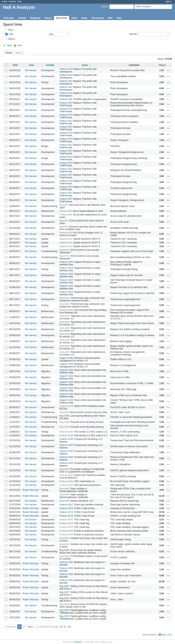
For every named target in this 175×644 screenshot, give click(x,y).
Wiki (110, 18)
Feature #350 (66, 562)
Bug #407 (64, 586)
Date (11, 34)
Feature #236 (66, 310)
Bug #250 (64, 469)
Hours (162, 65)
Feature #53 (66, 103)
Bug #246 (64, 422)
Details (9, 53)
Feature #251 (66, 475)
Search (105, 7)
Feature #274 (66, 508)
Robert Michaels (31, 490)
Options (11, 39)
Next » (31, 627)
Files (119, 18)
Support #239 (66, 370)
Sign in (169, 1)
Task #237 (65, 316)
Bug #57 (64, 205)
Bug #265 (64, 489)
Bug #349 (64, 556)
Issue (85, 65)
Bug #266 (64, 501)
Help (19, 1)
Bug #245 (64, 416)
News (84, 18)
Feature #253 (66, 485)
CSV (170, 635)
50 (65, 627)
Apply (9, 45)
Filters (11, 30)
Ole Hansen (31, 70)
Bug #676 (64, 610)
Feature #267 (66, 505)
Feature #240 (66, 406)
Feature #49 (66, 99)
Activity (22, 18)
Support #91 (66, 239)
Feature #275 (66, 520)
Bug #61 (64, 221)
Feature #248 (66, 432)
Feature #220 (66, 262)
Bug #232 (64, 298)
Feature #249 (66, 439)
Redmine (78, 642)
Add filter (133, 34)
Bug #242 (64, 412)
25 (61, 627)
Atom (164, 635)
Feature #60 (66, 215)
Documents (98, 18)
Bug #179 (64, 250)
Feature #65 (66, 233)
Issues (48, 18)
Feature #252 (66, 481)
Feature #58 (66, 211)
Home (5, 1)
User (31, 65)
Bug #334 (64, 538)
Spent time (62, 18)
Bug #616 (64, 604)
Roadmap (35, 18)
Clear (20, 45)
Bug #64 (64, 227)
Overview (9, 18)
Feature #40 (66, 69)
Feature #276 (66, 531)
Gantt (74, 18)
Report (19, 53)
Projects (12, 1)
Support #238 (66, 358)
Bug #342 (64, 550)
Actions (168, 70)
